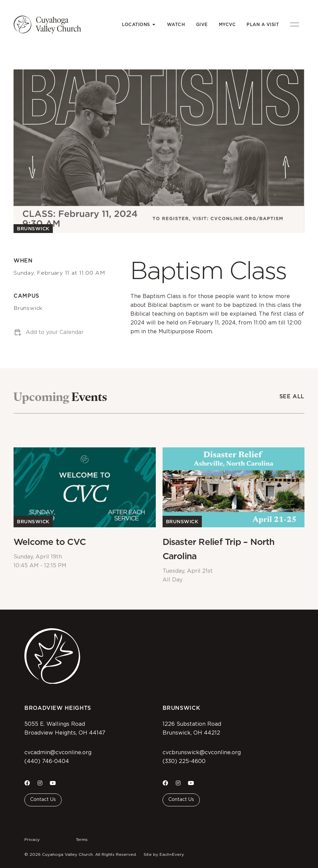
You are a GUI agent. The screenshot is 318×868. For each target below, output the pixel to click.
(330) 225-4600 (184, 761)
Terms (82, 840)
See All (292, 396)
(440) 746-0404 (47, 761)
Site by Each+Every (164, 854)
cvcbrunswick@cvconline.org (202, 753)
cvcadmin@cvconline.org (58, 753)
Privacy (32, 840)
